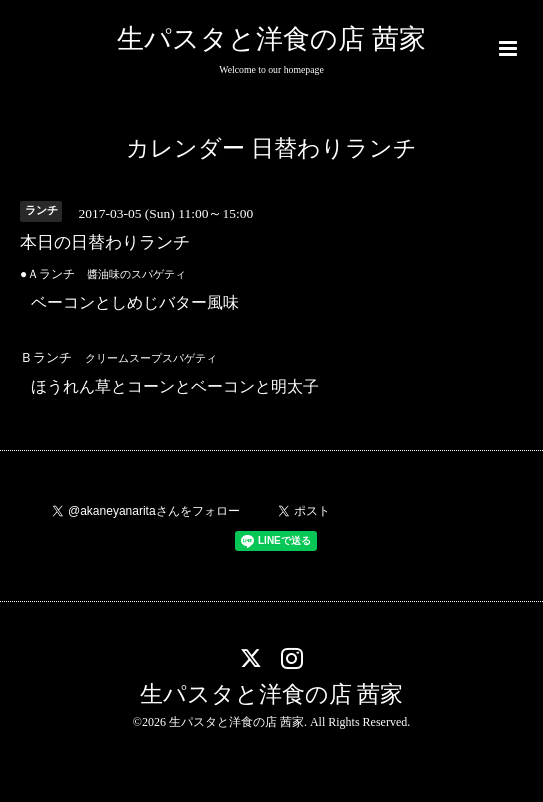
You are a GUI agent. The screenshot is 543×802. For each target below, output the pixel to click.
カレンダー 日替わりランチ (271, 148)
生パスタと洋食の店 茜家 (271, 39)
